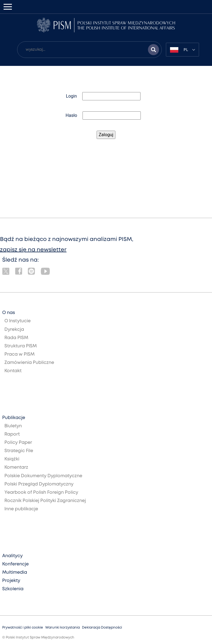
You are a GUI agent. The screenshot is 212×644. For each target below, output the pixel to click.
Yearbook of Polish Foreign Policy (41, 493)
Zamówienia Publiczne (29, 363)
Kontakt (13, 371)
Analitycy (12, 556)
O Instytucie (18, 321)
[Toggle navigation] (8, 7)
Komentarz (16, 467)
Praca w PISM (19, 354)
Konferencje (15, 564)
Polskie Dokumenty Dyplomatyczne (43, 476)
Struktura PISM (21, 346)
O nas (9, 313)
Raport (12, 434)
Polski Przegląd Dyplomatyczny (39, 484)
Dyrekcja (14, 330)
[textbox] (182, 50)
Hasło (71, 115)
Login (71, 96)
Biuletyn (13, 426)
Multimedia (15, 572)
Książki (12, 459)
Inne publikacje (21, 509)
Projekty (11, 581)
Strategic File (19, 451)
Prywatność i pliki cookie (23, 628)
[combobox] (182, 50)
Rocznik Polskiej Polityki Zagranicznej (45, 501)
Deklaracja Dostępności (102, 628)
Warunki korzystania (63, 628)
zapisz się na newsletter (33, 250)
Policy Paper (18, 443)
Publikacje (14, 418)
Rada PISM (16, 338)
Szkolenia (13, 589)
